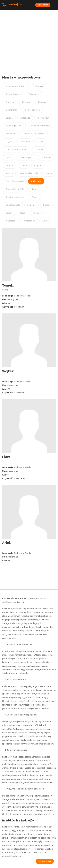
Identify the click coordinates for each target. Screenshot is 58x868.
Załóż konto (43, 5)
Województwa (45, 861)
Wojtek (8, 371)
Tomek (8, 285)
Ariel (6, 543)
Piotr (6, 457)
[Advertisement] (29, 40)
